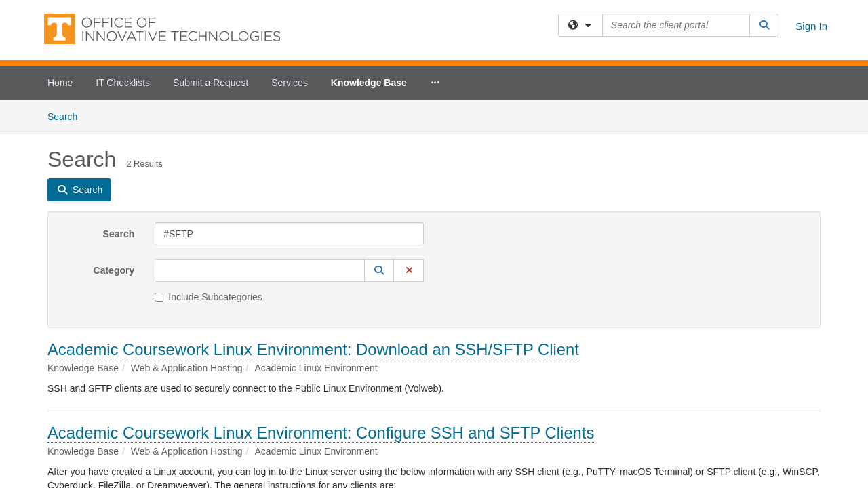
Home (60, 83)
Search (119, 134)
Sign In (811, 26)
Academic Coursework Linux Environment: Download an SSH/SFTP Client (313, 250)
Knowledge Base (369, 83)
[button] (379, 171)
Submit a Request (211, 83)
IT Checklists (123, 83)
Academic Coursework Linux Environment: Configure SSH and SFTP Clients (321, 333)
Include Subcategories (209, 197)
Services (290, 83)
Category (114, 171)
